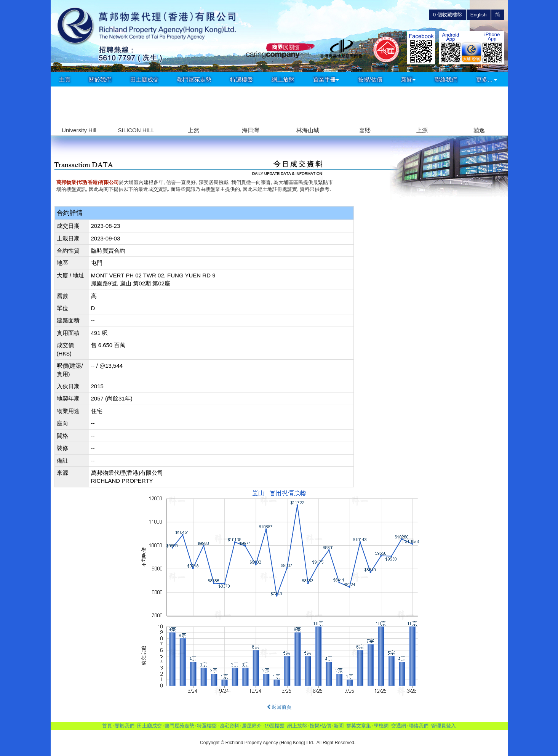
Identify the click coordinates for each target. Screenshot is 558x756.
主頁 (65, 79)
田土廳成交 (145, 79)
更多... (487, 79)
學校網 (381, 726)
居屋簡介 (252, 726)
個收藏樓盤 (448, 15)
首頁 (107, 726)
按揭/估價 (370, 79)
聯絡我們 (446, 79)
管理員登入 (444, 726)
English (479, 15)
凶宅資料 (229, 726)
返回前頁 (279, 707)
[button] (499, 107)
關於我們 (100, 79)
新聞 (408, 79)
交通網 (399, 726)
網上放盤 (283, 79)
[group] (79, 111)
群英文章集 (359, 726)
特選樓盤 (241, 79)
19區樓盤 (274, 726)
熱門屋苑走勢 (194, 79)
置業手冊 (326, 79)
